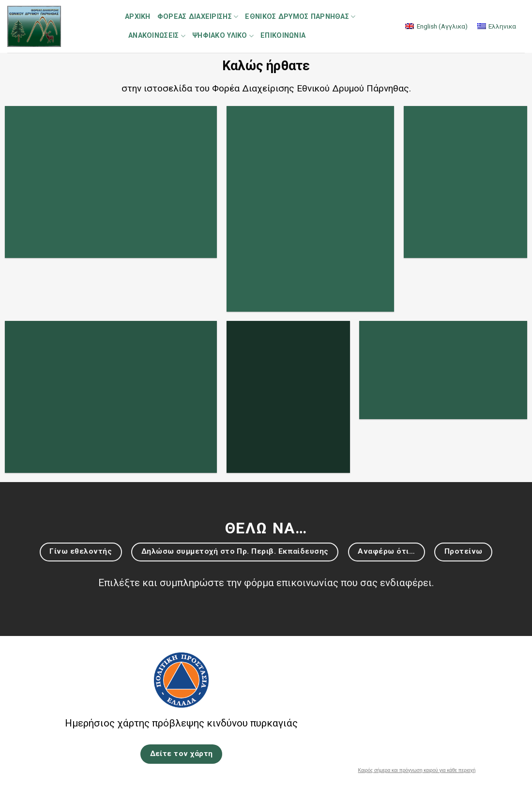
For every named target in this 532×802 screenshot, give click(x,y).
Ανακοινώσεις (157, 36)
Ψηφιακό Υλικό (223, 36)
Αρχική (138, 17)
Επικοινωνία (283, 36)
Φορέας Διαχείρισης (198, 17)
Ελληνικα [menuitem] (502, 26)
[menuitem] (436, 26)
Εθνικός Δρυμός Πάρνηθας (300, 17)
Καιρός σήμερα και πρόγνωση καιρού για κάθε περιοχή (417, 771)
